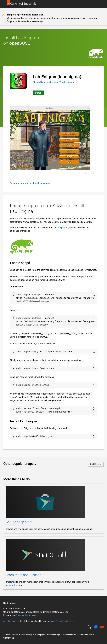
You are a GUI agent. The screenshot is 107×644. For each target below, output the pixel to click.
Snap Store (63, 228)
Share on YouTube (102, 627)
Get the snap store (19, 522)
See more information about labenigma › (30, 183)
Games (70, 82)
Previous (86, 174)
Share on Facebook (96, 627)
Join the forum (10, 621)
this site (71, 621)
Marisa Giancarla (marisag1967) (49, 82)
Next (93, 174)
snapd (52, 621)
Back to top (10, 603)
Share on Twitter (90, 627)
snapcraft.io (11, 585)
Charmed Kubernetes (26, 615)
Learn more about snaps (23, 575)
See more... (96, 464)
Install (38, 93)
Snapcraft (60, 621)
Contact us (9, 638)
